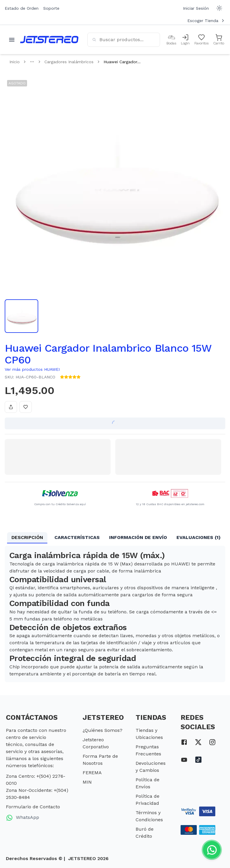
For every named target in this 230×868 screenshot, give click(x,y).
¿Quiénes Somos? (102, 730)
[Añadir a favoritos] (26, 407)
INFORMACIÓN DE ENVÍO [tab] (138, 537)
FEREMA (92, 773)
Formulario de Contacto (33, 807)
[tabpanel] (115, 614)
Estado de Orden (22, 8)
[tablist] (115, 538)
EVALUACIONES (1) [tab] (199, 537)
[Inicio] (49, 40)
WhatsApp (22, 818)
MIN (87, 782)
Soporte (51, 8)
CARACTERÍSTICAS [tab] (77, 537)
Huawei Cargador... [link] (122, 62)
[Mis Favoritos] (201, 40)
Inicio (15, 62)
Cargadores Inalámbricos (69, 62)
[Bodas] (171, 40)
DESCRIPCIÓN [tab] (27, 537)
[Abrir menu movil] (12, 40)
